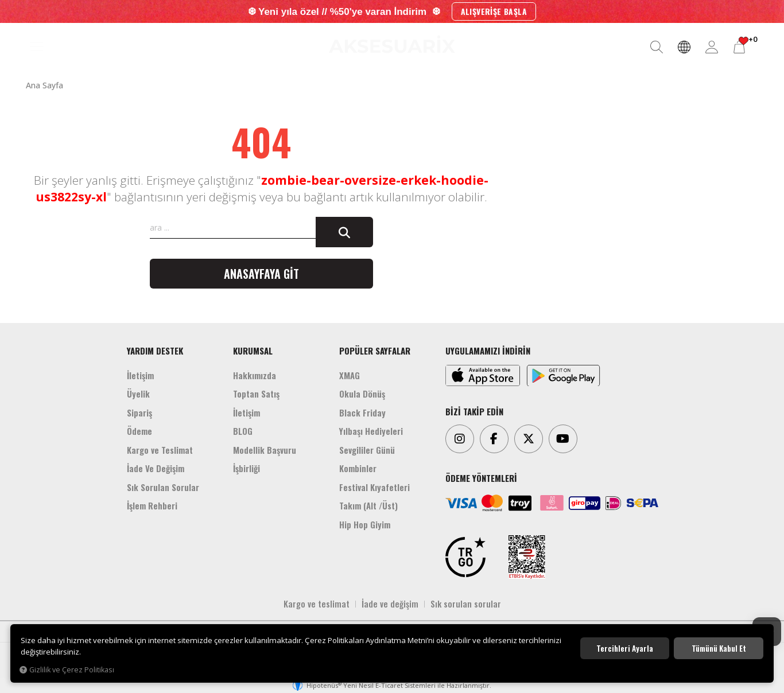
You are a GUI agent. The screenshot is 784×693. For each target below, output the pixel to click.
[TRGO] (465, 557)
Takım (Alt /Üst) (368, 505)
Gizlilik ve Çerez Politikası (67, 670)
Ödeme (139, 431)
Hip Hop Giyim (365, 524)
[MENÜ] (37, 47)
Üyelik (138, 394)
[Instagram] (460, 439)
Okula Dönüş (362, 394)
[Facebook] (494, 439)
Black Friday (362, 412)
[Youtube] (563, 439)
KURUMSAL (253, 351)
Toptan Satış (256, 394)
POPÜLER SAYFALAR (375, 351)
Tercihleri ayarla (625, 648)
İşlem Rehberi (152, 505)
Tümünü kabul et (719, 648)
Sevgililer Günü (367, 450)
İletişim (140, 375)
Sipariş (139, 412)
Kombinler (358, 468)
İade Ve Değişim (156, 468)
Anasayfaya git (261, 274)
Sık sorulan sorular (466, 604)
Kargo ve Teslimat (160, 450)
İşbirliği (247, 468)
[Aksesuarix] (392, 44)
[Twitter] (529, 439)
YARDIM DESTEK (155, 351)
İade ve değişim (390, 604)
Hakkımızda (255, 375)
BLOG (243, 431)
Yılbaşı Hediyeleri (371, 431)
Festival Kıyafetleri (374, 487)
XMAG (350, 375)
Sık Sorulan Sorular (163, 487)
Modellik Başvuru (265, 450)
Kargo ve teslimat (317, 604)
